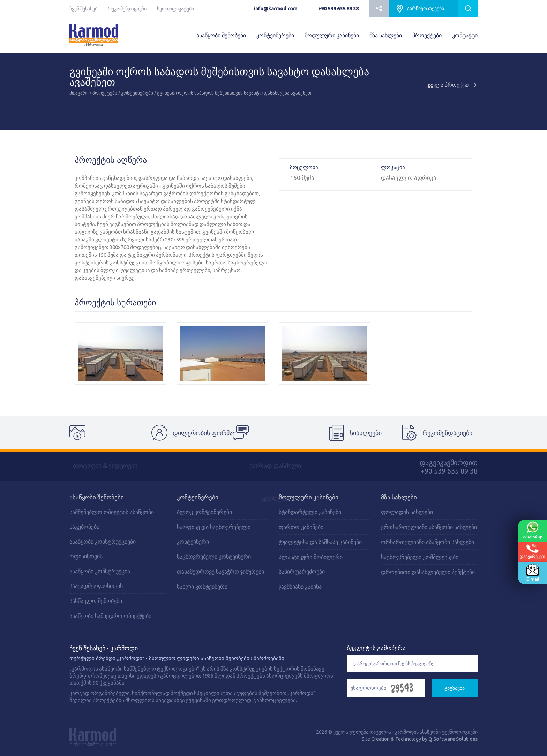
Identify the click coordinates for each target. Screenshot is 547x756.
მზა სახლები (386, 35)
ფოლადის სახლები (407, 512)
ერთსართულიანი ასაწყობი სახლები (429, 527)
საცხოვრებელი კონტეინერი (214, 557)
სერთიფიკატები (175, 9)
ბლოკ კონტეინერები (204, 512)
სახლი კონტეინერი (202, 587)
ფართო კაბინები (301, 527)
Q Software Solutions (453, 739)
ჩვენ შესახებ (83, 9)
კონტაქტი (465, 35)
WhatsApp (531, 530)
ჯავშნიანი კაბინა (300, 587)
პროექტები (427, 35)
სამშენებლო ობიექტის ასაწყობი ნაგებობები (112, 519)
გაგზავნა (455, 688)
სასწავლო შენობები (96, 601)
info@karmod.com (276, 9)
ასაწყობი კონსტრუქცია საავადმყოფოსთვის (100, 579)
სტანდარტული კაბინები (310, 512)
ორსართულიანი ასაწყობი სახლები (428, 542)
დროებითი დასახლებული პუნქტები (428, 572)
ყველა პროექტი (452, 85)
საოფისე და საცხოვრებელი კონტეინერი (214, 534)
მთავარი (79, 93)
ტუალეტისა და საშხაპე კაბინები (320, 542)
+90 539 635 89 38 (338, 9)
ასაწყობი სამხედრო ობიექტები (110, 616)
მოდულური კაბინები (332, 35)
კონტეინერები (275, 35)
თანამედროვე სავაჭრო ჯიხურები (220, 572)
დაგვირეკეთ (531, 551)
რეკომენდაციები (127, 9)
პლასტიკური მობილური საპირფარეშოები (311, 564)
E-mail (531, 573)
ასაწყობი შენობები (221, 35)
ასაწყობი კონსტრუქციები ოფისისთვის (103, 549)
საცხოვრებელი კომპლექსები (420, 557)
